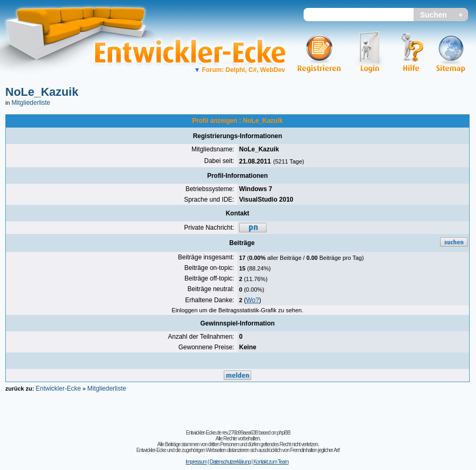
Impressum (196, 462)
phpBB (284, 433)
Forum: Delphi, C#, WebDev (240, 70)
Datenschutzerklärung (230, 462)
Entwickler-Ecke (58, 388)
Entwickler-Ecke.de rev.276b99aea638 (221, 433)
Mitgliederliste (31, 103)
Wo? (252, 300)
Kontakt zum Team (271, 462)
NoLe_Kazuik (42, 92)
